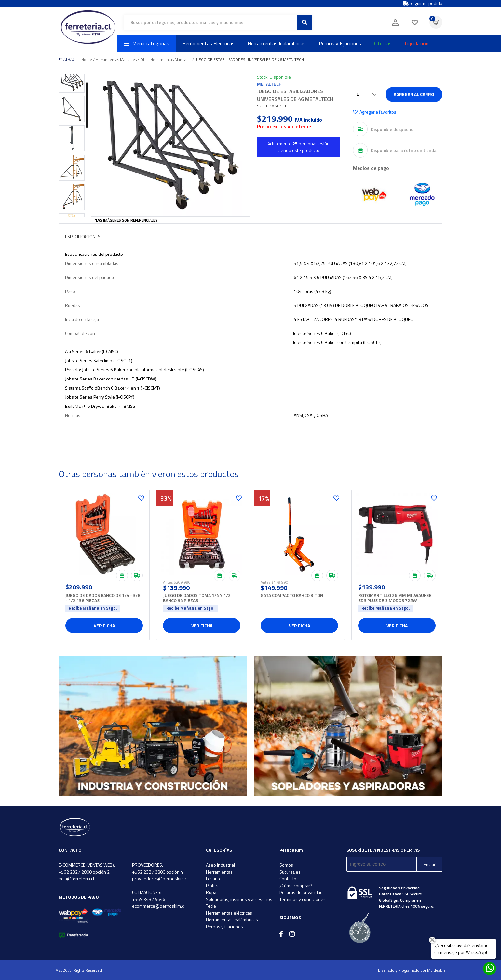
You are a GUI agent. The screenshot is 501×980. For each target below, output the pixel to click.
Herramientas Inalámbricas (277, 43)
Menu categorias (146, 43)
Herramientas (219, 872)
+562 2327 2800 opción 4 (158, 872)
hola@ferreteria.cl (76, 879)
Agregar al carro (414, 94)
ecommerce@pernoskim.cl (158, 906)
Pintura (213, 885)
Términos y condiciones (303, 899)
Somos (286, 865)
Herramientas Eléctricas (208, 43)
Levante (214, 879)
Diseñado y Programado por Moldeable (412, 970)
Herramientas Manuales (116, 59)
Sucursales (290, 872)
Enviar (430, 864)
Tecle (211, 906)
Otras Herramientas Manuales (166, 59)
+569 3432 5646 (149, 899)
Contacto (288, 879)
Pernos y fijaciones (224, 926)
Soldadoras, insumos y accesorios (239, 899)
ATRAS (67, 59)
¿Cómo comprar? (296, 885)
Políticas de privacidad (301, 892)
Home (87, 59)
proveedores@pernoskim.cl (160, 879)
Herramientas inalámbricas (232, 920)
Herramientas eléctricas (229, 913)
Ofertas (383, 43)
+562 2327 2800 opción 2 (84, 872)
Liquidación (417, 43)
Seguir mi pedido (423, 3)
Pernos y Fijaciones (340, 43)
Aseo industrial (220, 865)
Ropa (211, 892)
